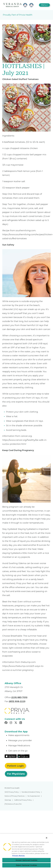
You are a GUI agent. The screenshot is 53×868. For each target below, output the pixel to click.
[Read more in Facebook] (6, 723)
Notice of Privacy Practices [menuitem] (15, 796)
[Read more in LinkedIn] (21, 723)
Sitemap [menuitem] (8, 800)
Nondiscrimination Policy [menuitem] (31, 792)
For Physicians (16, 774)
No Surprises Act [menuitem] (34, 796)
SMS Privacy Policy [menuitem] (12, 792)
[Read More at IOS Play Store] (11, 756)
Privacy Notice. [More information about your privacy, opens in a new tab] (19, 856)
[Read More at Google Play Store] (23, 756)
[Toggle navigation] (44, 5)
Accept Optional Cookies (26, 860)
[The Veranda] (19, 5)
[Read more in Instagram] (11, 723)
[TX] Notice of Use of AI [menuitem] (13, 804)
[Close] (47, 838)
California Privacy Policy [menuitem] (23, 800)
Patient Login (15, 766)
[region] (26, 851)
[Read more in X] (16, 723)
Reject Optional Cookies (27, 865)
